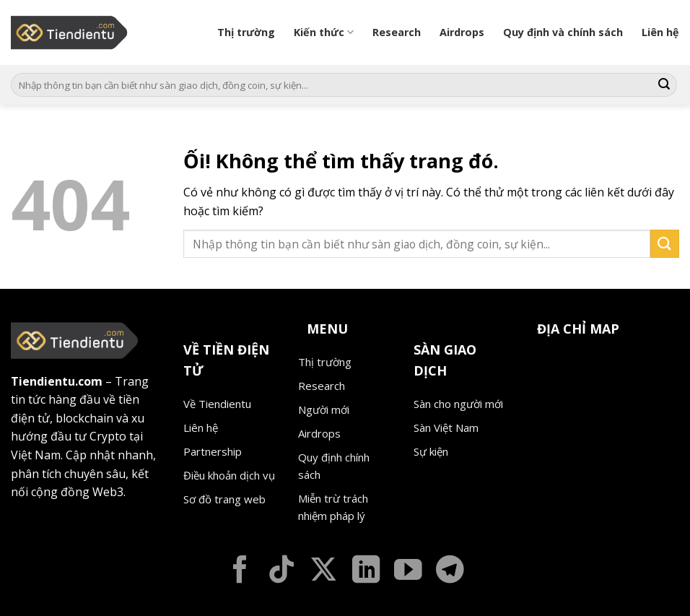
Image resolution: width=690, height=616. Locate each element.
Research (397, 32)
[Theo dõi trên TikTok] (282, 572)
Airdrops (462, 32)
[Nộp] (664, 85)
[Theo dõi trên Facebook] (240, 572)
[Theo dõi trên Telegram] (450, 572)
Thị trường (246, 32)
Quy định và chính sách (563, 32)
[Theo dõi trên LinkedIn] (366, 572)
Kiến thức (324, 32)
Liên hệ (660, 32)
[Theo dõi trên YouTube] (408, 572)
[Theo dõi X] (324, 572)
